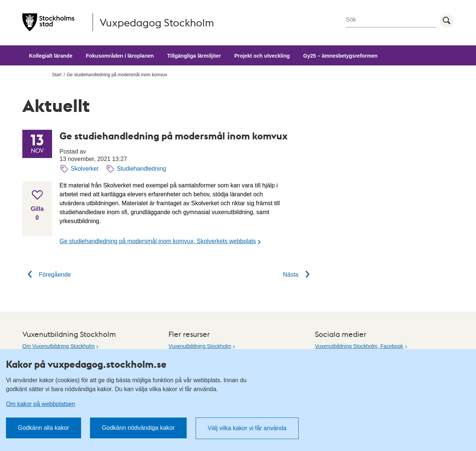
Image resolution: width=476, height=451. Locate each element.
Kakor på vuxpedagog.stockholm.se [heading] (86, 364)
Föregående (47, 275)
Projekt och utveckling (262, 56)
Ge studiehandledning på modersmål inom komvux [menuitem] (117, 75)
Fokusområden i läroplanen (120, 56)
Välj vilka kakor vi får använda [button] (247, 428)
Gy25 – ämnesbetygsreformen (340, 56)
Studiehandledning (141, 169)
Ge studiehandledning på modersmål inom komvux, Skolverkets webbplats (158, 241)
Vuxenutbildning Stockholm (200, 346)
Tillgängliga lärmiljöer (194, 56)
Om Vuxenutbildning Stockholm (59, 346)
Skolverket (85, 169)
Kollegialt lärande (51, 56)
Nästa (299, 275)
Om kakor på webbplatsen (41, 404)
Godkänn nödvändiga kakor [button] (138, 428)
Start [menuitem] (57, 75)
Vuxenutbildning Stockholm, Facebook (359, 346)
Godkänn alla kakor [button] (44, 428)
